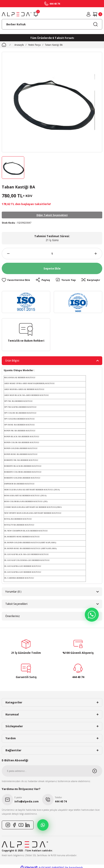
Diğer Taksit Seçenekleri (52, 215)
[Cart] (97, 14)
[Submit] (97, 771)
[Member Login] (88, 14)
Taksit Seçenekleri (16, 604)
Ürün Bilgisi (12, 360)
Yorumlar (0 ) (13, 591)
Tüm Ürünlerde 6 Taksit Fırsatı (52, 38)
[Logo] (17, 14)
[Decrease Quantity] (6, 254)
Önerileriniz (12, 616)
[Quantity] (52, 254)
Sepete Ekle (52, 268)
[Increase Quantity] (98, 254)
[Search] (52, 24)
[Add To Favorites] (16, 280)
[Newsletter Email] (52, 771)
